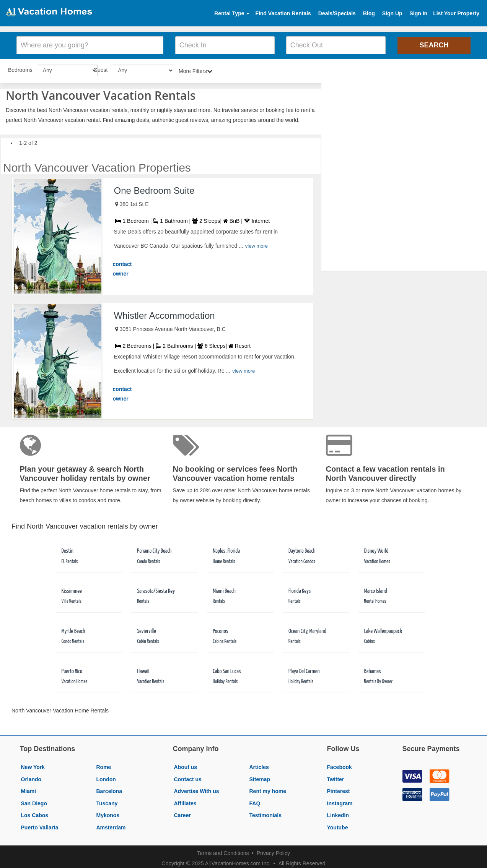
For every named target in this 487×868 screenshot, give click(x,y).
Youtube (338, 826)
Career (182, 814)
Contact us (188, 778)
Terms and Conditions (223, 852)
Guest (100, 69)
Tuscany (107, 802)
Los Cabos (35, 814)
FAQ (255, 802)
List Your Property (456, 13)
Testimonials (266, 814)
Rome (104, 766)
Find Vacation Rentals (283, 13)
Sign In (418, 13)
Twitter (336, 778)
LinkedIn (338, 814)
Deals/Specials (337, 13)
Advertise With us (197, 790)
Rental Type (232, 13)
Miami (29, 790)
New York (33, 766)
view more (257, 245)
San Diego (34, 802)
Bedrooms (20, 69)
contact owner (122, 268)
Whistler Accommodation (165, 314)
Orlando (31, 778)
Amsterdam (111, 826)
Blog (369, 13)
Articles (259, 766)
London (106, 778)
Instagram (340, 802)
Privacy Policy (273, 852)
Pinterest (339, 790)
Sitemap (260, 778)
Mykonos (108, 814)
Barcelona (109, 790)
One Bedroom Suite (154, 189)
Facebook (340, 766)
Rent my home (268, 790)
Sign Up (392, 13)
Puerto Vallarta (40, 826)
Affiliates (185, 802)
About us (186, 766)
